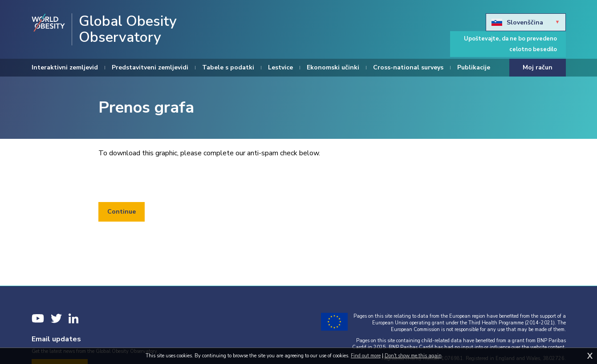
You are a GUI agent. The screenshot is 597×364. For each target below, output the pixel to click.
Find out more (366, 356)
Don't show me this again (413, 356)
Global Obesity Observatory (128, 29)
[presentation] (166, 180)
